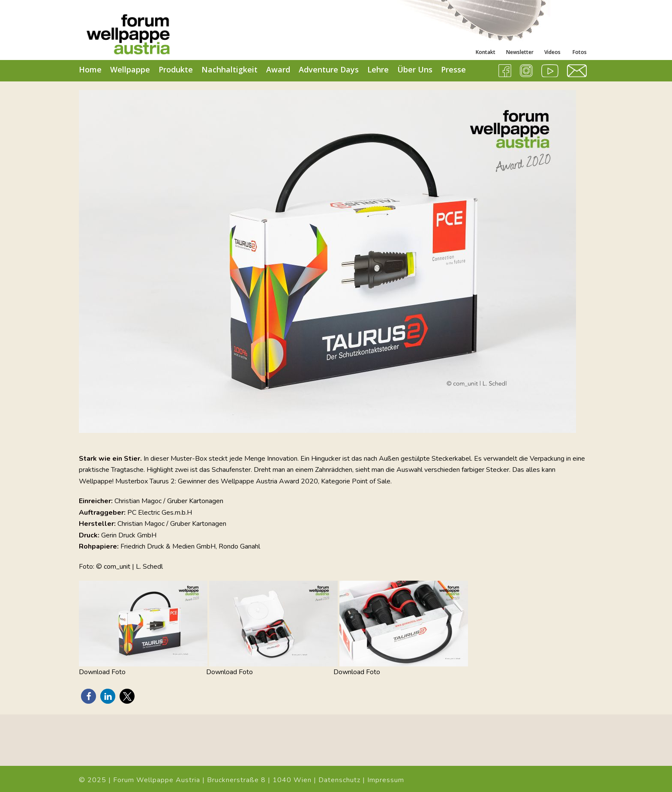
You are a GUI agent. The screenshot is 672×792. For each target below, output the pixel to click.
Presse (453, 69)
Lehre (378, 69)
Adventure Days (329, 69)
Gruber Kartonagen (195, 501)
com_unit (117, 567)
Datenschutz (339, 780)
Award (278, 69)
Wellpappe (130, 69)
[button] (88, 696)
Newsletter (520, 52)
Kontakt (486, 52)
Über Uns (415, 69)
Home (90, 69)
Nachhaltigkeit (229, 69)
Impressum (386, 780)
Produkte (176, 69)
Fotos (579, 52)
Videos (552, 52)
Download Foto (102, 672)
